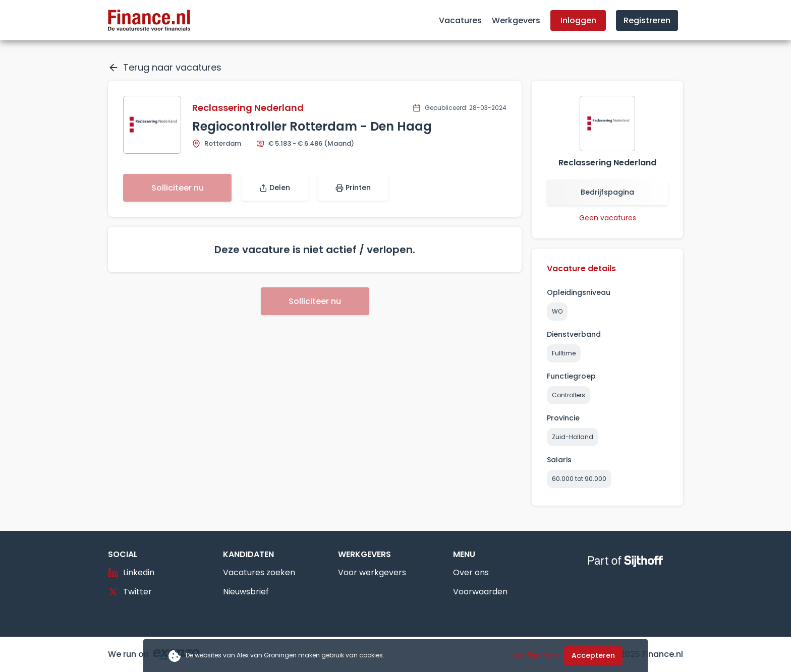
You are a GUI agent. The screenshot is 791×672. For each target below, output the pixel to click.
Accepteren (593, 655)
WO (557, 311)
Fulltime (564, 353)
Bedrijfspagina (607, 192)
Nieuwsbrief (246, 592)
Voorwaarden (480, 592)
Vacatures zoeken (259, 572)
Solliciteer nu (178, 188)
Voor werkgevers (372, 572)
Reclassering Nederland (248, 108)
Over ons (471, 572)
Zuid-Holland (573, 437)
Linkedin (131, 572)
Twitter (130, 592)
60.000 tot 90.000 (579, 479)
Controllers (569, 395)
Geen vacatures (608, 218)
